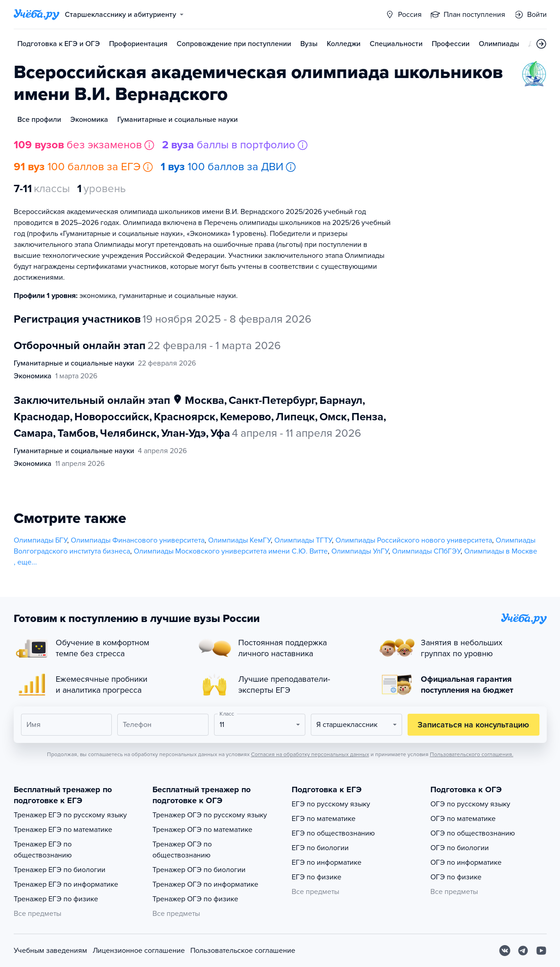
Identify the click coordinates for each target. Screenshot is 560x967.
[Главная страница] (37, 15)
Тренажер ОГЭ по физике (195, 899)
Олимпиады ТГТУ (303, 540)
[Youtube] (541, 951)
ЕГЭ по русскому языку (331, 804)
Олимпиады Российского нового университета (414, 540)
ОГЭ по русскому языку (470, 804)
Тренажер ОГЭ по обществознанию (182, 850)
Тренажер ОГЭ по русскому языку (210, 815)
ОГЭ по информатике (466, 862)
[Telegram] (523, 951)
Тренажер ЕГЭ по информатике (66, 884)
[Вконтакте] (505, 951)
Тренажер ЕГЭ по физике (56, 899)
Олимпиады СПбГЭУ (426, 551)
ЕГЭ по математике (324, 819)
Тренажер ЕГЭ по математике (63, 830)
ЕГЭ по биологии (320, 848)
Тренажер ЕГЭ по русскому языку (70, 815)
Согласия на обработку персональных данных (310, 754)
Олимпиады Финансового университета (138, 540)
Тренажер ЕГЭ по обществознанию (43, 850)
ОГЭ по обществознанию (473, 833)
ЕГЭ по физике (317, 877)
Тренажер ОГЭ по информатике (205, 884)
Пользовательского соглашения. (472, 754)
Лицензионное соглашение (139, 951)
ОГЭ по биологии (460, 848)
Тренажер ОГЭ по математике (202, 830)
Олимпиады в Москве (501, 551)
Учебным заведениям (50, 951)
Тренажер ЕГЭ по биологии (60, 870)
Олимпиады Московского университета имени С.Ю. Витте (231, 551)
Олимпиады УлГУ (360, 551)
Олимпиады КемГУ (239, 540)
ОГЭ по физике (456, 877)
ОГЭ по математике (463, 819)
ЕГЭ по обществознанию (333, 833)
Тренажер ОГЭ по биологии (199, 870)
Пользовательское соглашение (243, 951)
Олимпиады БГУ (40, 540)
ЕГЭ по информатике (327, 862)
